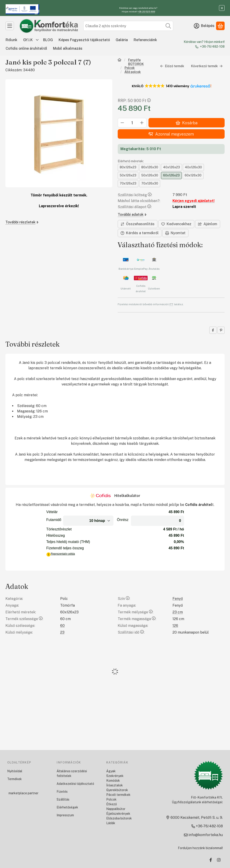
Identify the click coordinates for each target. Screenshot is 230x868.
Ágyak (111, 771)
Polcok (130, 68)
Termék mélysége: (135, 612)
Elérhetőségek (67, 807)
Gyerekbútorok (117, 790)
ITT (171, 304)
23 (62, 632)
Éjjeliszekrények (118, 814)
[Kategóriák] (10, 26)
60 (62, 626)
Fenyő (178, 599)
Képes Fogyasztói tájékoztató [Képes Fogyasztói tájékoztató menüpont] (84, 40)
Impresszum (65, 815)
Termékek (14, 779)
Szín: (124, 599)
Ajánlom (208, 224)
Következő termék (207, 66)
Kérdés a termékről (140, 233)
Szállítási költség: (135, 195)
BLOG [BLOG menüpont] (48, 40)
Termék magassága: (137, 619)
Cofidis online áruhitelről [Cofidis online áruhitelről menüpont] (26, 48)
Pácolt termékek (118, 795)
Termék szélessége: (24, 619)
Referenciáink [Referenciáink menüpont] (145, 40)
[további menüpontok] (37, 40)
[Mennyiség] (132, 123)
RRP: (134, 101)
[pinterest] (221, 330)
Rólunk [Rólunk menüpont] (11, 40)
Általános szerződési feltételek (72, 773)
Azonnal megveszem (171, 134)
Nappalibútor (116, 809)
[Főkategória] (119, 62)
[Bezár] (222, 8)
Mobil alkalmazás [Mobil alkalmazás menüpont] (68, 48)
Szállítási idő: (131, 632)
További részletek (22, 222)
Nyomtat (175, 233)
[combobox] (128, 26)
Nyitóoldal (15, 771)
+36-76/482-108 (212, 47)
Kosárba (187, 123)
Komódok (113, 781)
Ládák (111, 823)
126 (175, 626)
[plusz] (142, 123)
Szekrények (115, 776)
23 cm (178, 612)
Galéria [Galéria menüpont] (122, 40)
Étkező (112, 804)
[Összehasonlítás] (138, 224)
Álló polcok (133, 72)
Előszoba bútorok (119, 818)
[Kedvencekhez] (176, 224)
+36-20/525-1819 (146, 11)
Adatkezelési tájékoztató (75, 784)
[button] (171, 86)
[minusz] (122, 123)
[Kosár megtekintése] (220, 26)
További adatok (132, 215)
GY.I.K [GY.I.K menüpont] (28, 40)
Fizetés (62, 792)
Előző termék (172, 66)
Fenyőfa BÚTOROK (136, 62)
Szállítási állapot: (135, 207)
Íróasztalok (115, 785)
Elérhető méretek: (131, 161)
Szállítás (63, 799)
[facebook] (213, 330)
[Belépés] (204, 26)
